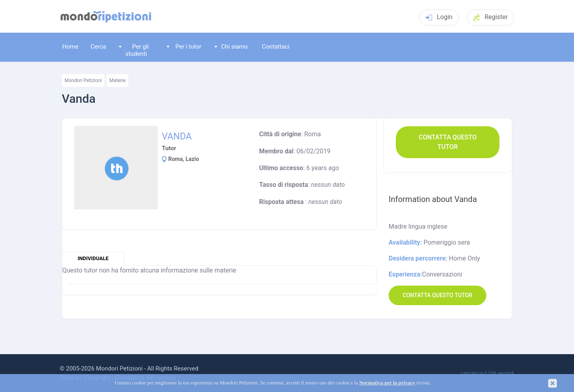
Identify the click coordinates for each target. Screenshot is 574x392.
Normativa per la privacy (387, 383)
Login (439, 17)
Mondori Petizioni (83, 80)
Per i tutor (184, 47)
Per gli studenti (134, 50)
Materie (117, 80)
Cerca (98, 47)
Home (70, 47)
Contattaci (276, 47)
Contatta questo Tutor (448, 142)
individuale (93, 258)
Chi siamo (231, 47)
